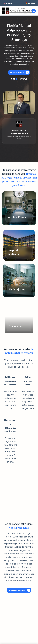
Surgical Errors (17, 217)
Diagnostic (15, 326)
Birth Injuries (17, 289)
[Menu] (34, 11)
